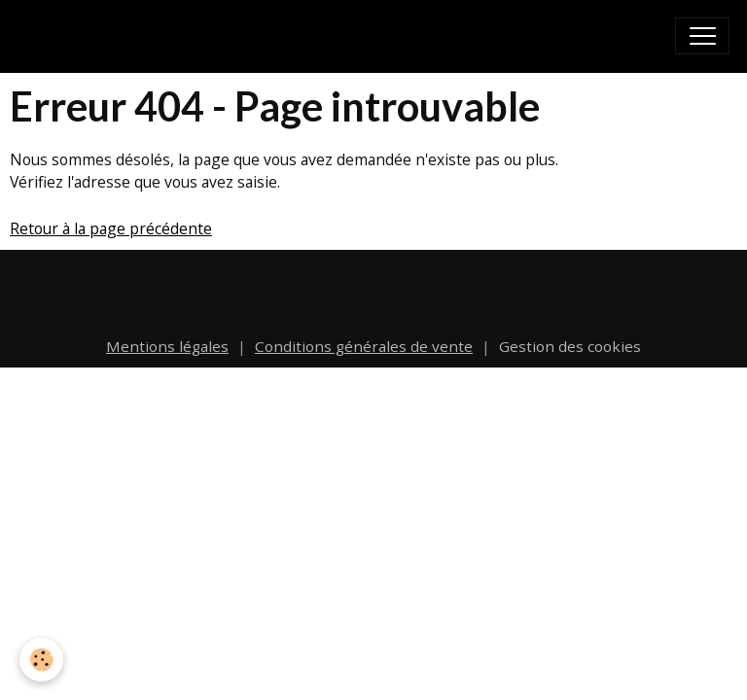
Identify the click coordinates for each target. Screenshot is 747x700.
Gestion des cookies (570, 346)
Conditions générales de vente (364, 346)
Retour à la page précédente (111, 228)
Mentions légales (167, 346)
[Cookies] (41, 660)
